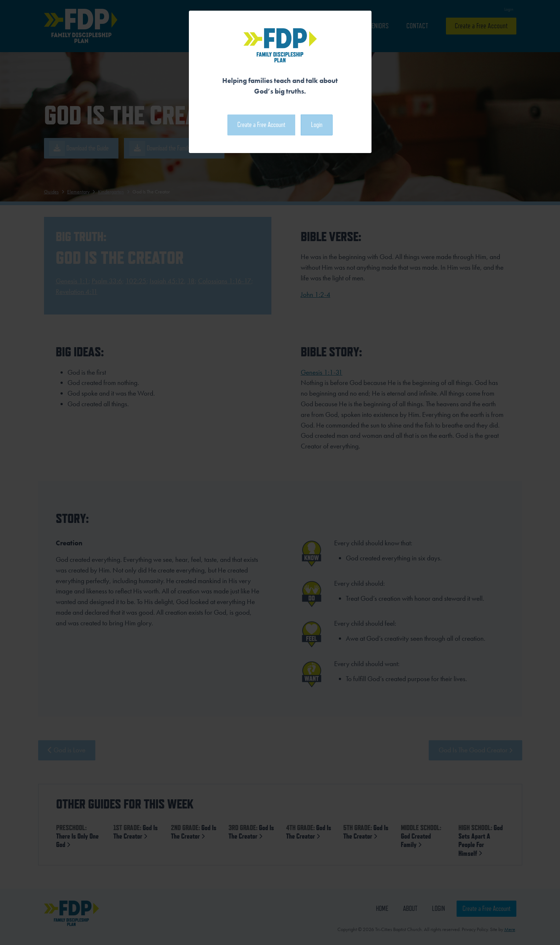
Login (317, 125)
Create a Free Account (261, 125)
